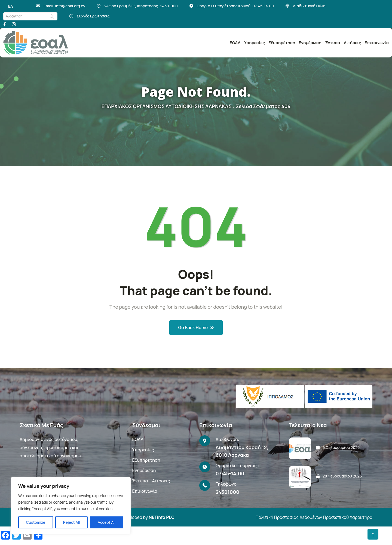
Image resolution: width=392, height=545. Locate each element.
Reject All (72, 522)
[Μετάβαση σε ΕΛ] (10, 6)
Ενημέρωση (310, 43)
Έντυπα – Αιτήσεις (343, 43)
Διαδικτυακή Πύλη (309, 6)
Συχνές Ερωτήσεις (93, 16)
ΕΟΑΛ (235, 43)
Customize (36, 522)
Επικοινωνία (377, 43)
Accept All (107, 522)
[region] (71, 506)
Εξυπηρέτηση (282, 43)
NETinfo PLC (161, 517)
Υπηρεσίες (254, 43)
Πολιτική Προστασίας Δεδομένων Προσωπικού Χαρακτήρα (314, 517)
